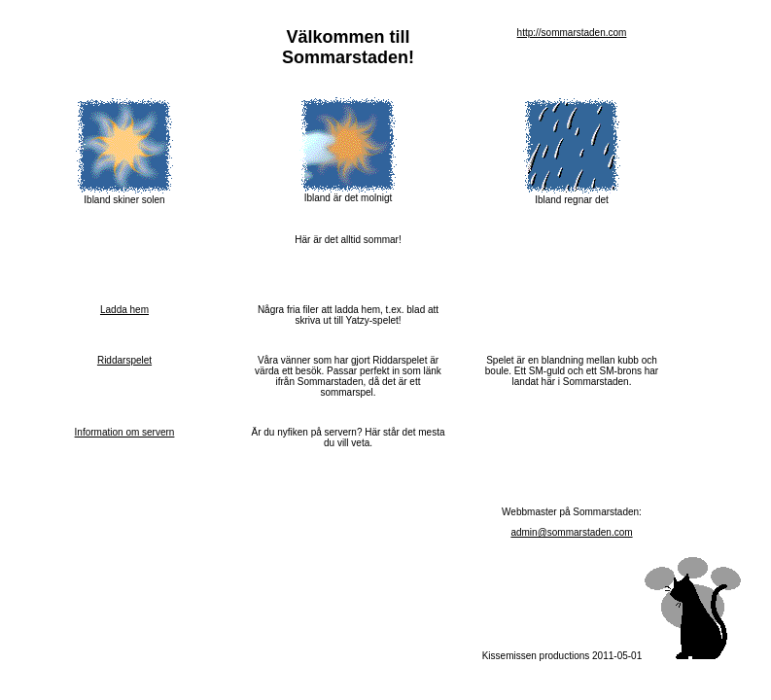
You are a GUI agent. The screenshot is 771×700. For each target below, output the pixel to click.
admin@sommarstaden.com (571, 532)
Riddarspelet (124, 360)
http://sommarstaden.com (572, 33)
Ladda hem (124, 310)
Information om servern (125, 432)
